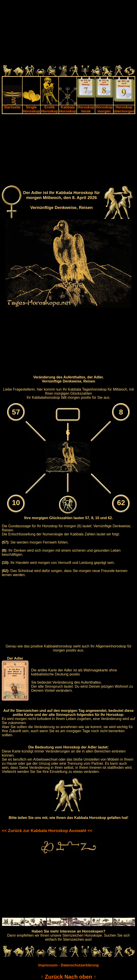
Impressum (48, 965)
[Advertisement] (68, 33)
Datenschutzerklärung (80, 965)
